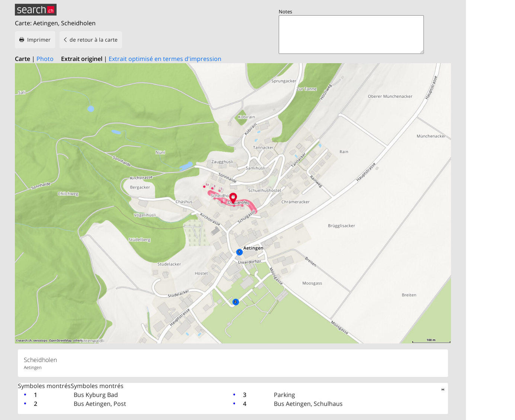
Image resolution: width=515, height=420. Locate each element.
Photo (45, 59)
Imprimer (39, 40)
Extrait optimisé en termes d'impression (165, 59)
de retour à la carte (94, 40)
